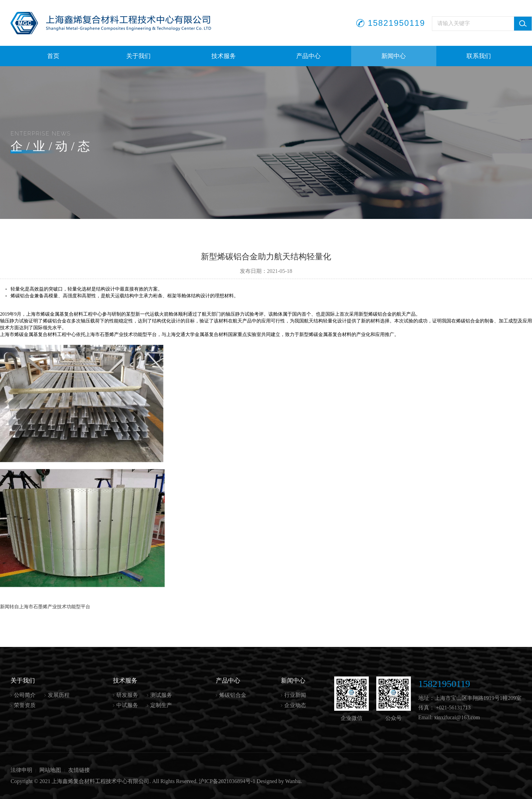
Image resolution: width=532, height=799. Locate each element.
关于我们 (138, 56)
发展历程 (59, 695)
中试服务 (127, 705)
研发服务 (127, 695)
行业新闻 (295, 695)
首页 (53, 56)
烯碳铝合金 (233, 695)
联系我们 (479, 56)
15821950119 (396, 23)
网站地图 (50, 770)
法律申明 (21, 770)
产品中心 (308, 56)
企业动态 (295, 705)
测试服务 (161, 695)
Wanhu (293, 781)
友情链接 (79, 770)
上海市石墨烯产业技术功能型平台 (55, 607)
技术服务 (224, 56)
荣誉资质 (25, 705)
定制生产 (161, 705)
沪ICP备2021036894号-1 (227, 781)
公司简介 (25, 695)
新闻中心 (394, 56)
